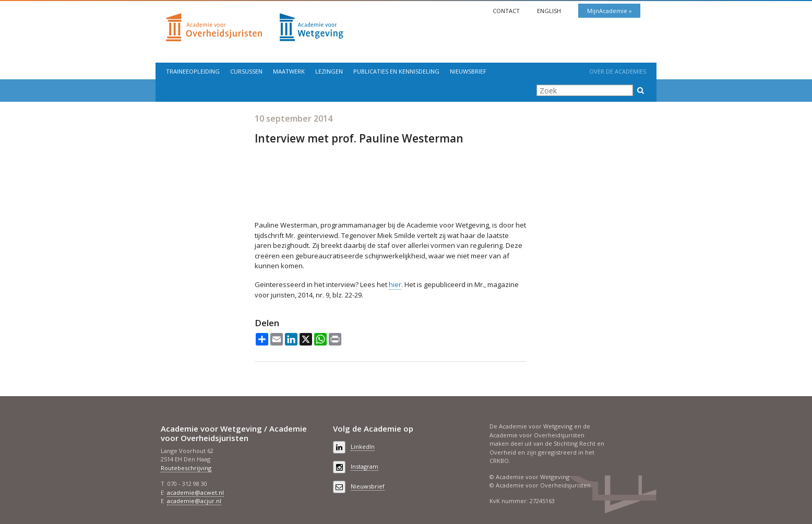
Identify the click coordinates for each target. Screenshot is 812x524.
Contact (507, 11)
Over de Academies (618, 71)
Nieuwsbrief (468, 71)
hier (395, 284)
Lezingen (329, 71)
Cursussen (246, 71)
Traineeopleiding (193, 71)
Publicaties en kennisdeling (396, 71)
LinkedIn (363, 446)
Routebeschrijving (186, 468)
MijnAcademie (608, 11)
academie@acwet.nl (195, 492)
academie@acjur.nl (194, 501)
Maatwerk (289, 71)
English (550, 11)
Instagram (365, 466)
